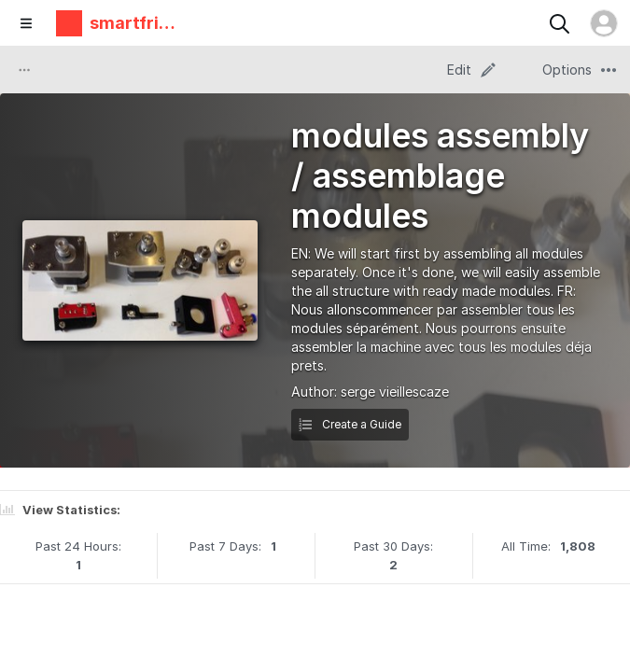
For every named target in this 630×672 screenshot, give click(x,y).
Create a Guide (350, 424)
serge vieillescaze (395, 392)
